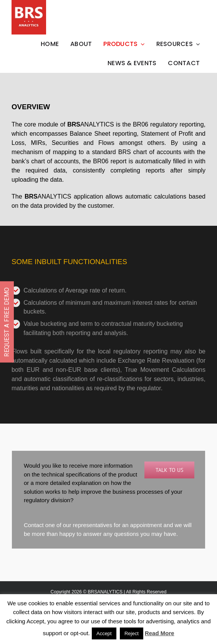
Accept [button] (104, 633)
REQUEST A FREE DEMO (7, 322)
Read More (160, 633)
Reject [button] (132, 633)
